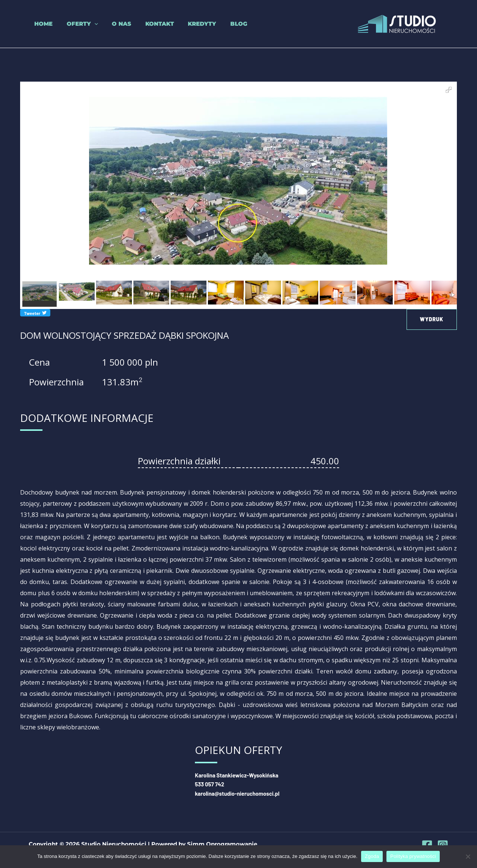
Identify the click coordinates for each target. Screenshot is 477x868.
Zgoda (372, 856)
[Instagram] (443, 845)
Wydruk (432, 319)
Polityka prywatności (413, 856)
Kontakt (146, 24)
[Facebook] (427, 845)
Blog (219, 24)
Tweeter (35, 313)
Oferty (74, 24)
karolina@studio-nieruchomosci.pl (238, 793)
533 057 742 (210, 784)
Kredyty (185, 24)
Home (38, 24)
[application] (86, 24)
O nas (110, 24)
